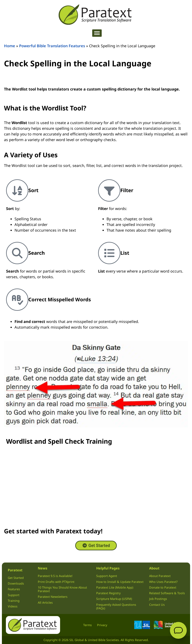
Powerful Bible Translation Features (52, 46)
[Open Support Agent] (178, 630)
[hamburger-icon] (97, 33)
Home (10, 46)
